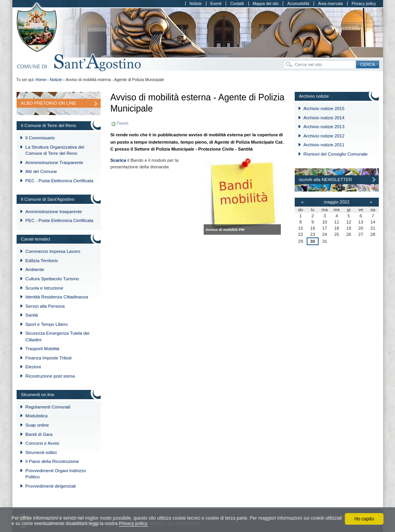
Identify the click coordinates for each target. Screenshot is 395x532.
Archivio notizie (314, 96)
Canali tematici (35, 239)
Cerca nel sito (284, 60)
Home (41, 80)
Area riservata (330, 4)
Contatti (237, 4)
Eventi (216, 4)
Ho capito (364, 519)
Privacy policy (364, 4)
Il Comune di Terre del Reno (48, 125)
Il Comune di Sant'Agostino (48, 199)
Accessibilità (298, 4)
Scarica (118, 160)
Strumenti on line (37, 395)
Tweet (122, 123)
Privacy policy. (133, 524)
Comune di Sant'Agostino (79, 63)
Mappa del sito (266, 4)
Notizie (196, 4)
